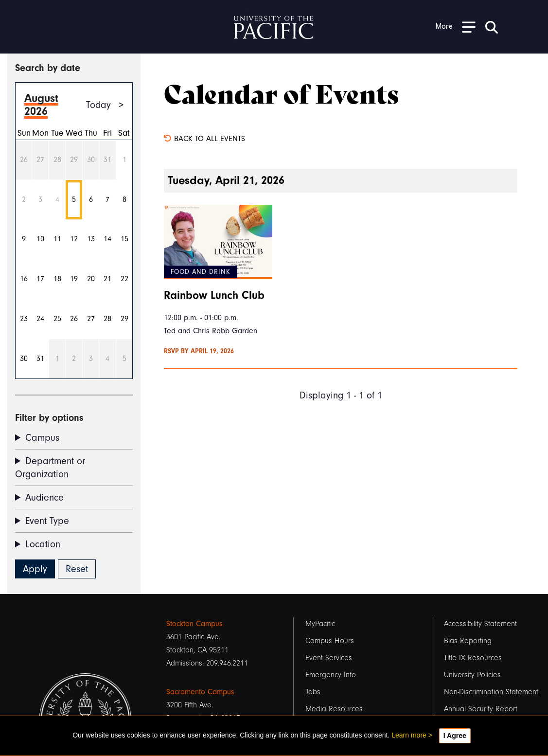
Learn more (409, 735)
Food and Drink (201, 272)
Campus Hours (330, 641)
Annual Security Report (481, 709)
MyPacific (320, 624)
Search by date (48, 68)
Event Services (329, 658)
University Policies (472, 675)
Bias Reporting (468, 641)
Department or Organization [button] (50, 468)
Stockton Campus (194, 624)
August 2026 (41, 105)
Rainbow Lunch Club (214, 295)
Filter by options (49, 418)
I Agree (455, 736)
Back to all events (204, 139)
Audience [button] (44, 497)
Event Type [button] (47, 521)
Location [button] (43, 544)
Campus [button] (42, 438)
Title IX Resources (473, 658)
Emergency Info (331, 675)
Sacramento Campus (200, 692)
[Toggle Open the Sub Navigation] (456, 27)
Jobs (313, 692)
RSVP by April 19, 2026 (199, 351)
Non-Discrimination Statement (491, 692)
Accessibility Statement (480, 624)
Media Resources (334, 709)
